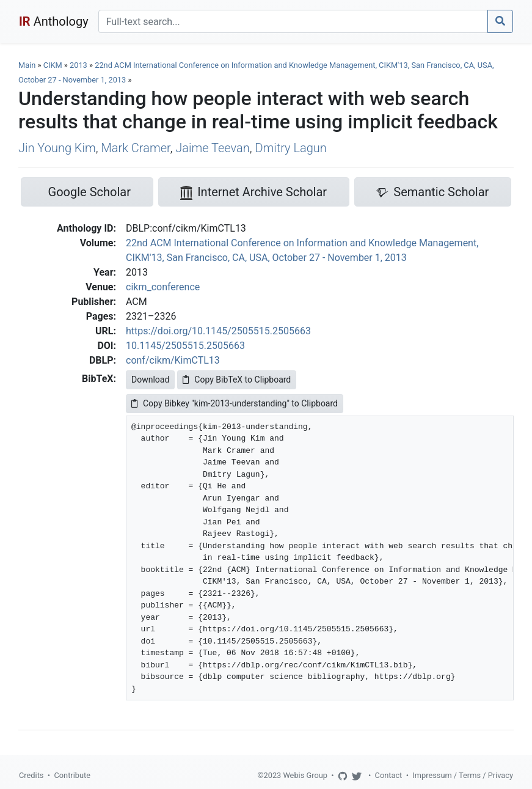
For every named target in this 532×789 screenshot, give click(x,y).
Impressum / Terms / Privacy (463, 775)
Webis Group (305, 775)
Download (150, 380)
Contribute (72, 775)
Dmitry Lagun (290, 148)
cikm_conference (163, 287)
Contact (389, 775)
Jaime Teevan (212, 148)
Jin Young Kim (57, 148)
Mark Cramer (135, 148)
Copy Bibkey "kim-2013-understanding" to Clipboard (235, 403)
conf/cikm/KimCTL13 (173, 360)
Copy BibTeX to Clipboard (237, 380)
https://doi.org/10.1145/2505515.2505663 (218, 331)
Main (27, 65)
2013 (78, 65)
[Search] (293, 21)
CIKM (53, 65)
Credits (31, 775)
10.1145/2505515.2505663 (185, 346)
